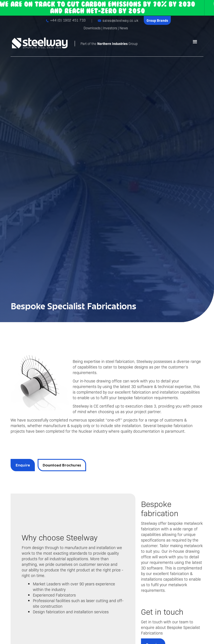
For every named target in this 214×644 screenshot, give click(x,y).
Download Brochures (62, 465)
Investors (110, 28)
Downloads (92, 28)
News (124, 28)
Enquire (23, 465)
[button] (195, 42)
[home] (74, 44)
